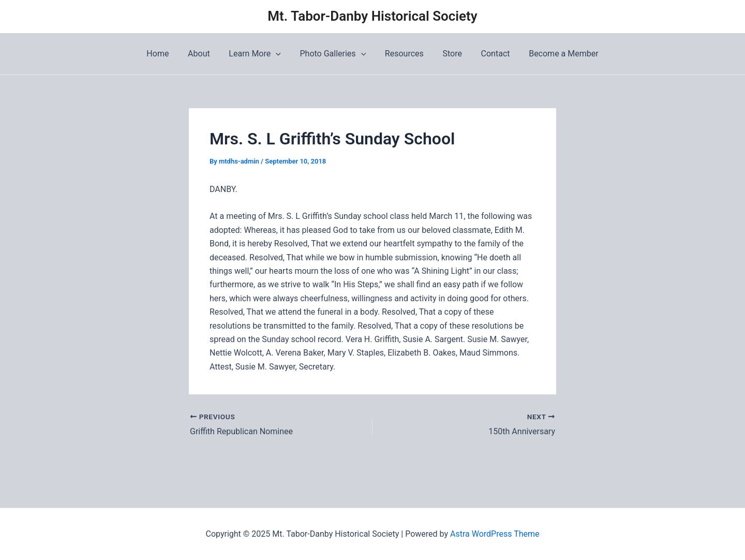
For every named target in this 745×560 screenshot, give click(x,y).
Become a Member (555, 54)
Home (166, 54)
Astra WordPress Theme (495, 534)
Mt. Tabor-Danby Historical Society (372, 16)
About (205, 54)
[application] (279, 54)
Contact (489, 54)
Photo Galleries (334, 54)
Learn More (258, 54)
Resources (403, 54)
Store (448, 54)
